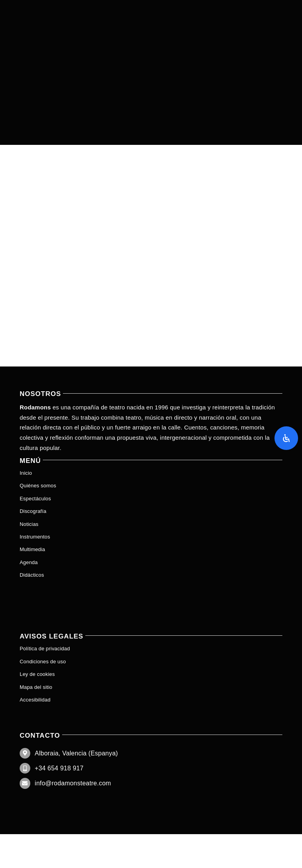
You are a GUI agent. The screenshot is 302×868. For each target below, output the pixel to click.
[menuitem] (151, 588)
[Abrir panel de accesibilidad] (286, 438)
